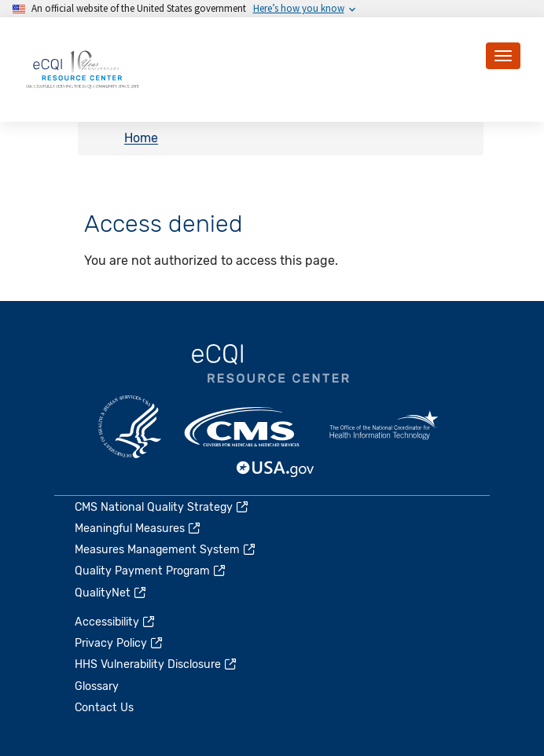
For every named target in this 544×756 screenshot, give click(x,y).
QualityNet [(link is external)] (111, 593)
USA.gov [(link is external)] (276, 469)
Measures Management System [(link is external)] (166, 550)
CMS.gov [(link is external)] (243, 427)
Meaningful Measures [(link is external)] (138, 528)
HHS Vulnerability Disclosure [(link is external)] (156, 664)
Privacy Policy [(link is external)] (119, 643)
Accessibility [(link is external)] (116, 622)
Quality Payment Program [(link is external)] (151, 571)
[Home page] (83, 69)
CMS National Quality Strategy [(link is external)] (162, 507)
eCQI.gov (270, 364)
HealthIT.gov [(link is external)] (384, 427)
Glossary (97, 686)
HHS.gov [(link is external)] (130, 427)
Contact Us (104, 708)
